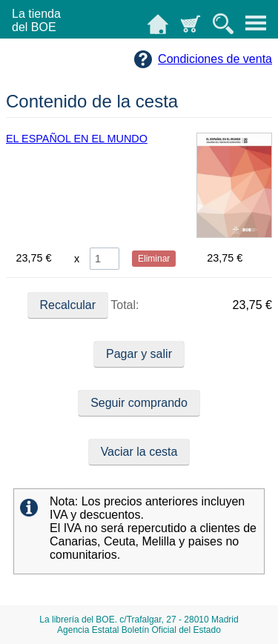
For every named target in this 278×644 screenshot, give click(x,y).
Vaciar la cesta (139, 452)
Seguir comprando (139, 403)
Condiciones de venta (215, 59)
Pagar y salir (139, 354)
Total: (84, 305)
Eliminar (154, 259)
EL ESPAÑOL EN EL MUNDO (77, 139)
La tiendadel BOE (36, 20)
